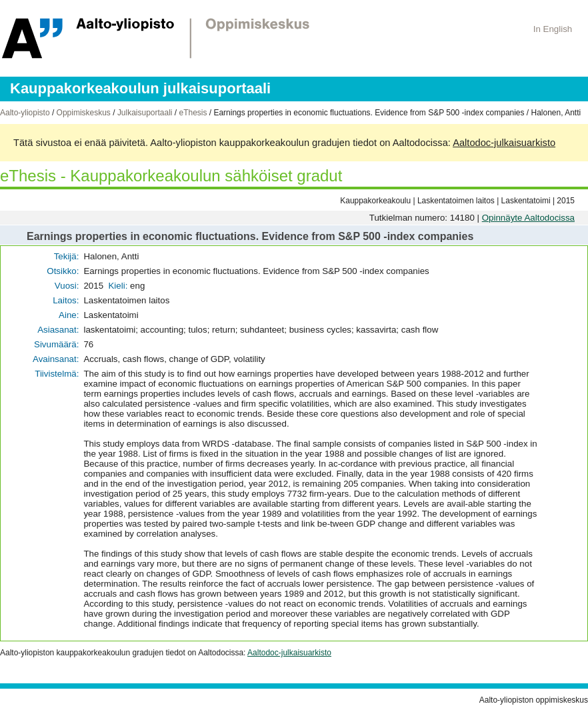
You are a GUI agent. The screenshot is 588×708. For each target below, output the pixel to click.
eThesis (193, 113)
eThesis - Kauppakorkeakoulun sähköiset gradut (171, 176)
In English (553, 29)
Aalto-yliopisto (25, 113)
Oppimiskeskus (84, 113)
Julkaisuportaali (145, 113)
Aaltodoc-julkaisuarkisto (504, 143)
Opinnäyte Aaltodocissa (528, 218)
